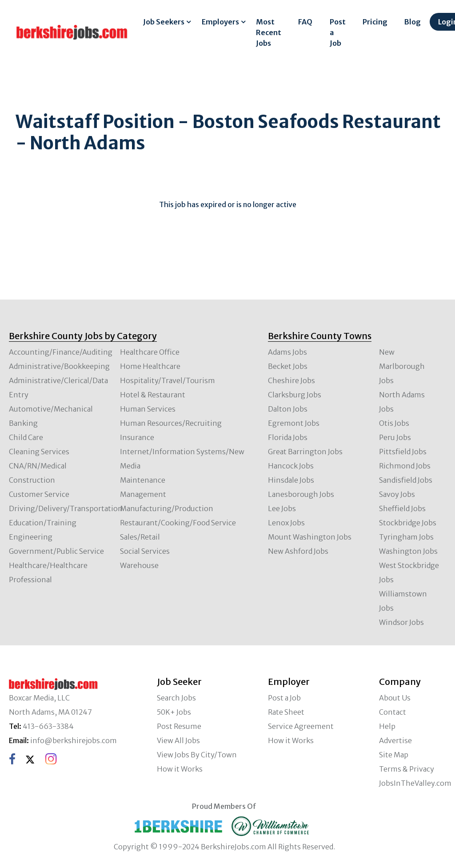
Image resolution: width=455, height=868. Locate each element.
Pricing (375, 22)
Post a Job (338, 32)
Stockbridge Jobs (408, 523)
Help (387, 726)
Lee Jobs (282, 508)
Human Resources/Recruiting (171, 423)
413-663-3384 (48, 726)
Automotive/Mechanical (51, 409)
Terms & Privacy (407, 769)
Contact (393, 712)
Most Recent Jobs (269, 32)
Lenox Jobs (286, 523)
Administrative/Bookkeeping (59, 366)
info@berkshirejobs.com (74, 740)
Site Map (394, 755)
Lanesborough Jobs (301, 494)
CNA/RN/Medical (38, 466)
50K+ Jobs (174, 712)
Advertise (395, 740)
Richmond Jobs (405, 466)
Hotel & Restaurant (153, 395)
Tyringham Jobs (406, 537)
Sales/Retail (140, 537)
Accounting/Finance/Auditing (61, 352)
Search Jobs (176, 698)
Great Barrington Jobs (305, 452)
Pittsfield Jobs (403, 452)
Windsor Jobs (401, 622)
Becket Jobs (288, 366)
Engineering (31, 537)
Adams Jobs (287, 352)
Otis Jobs (394, 423)
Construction (32, 480)
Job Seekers (164, 22)
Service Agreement (301, 726)
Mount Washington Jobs (310, 537)
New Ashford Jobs (298, 551)
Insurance (137, 437)
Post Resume (179, 726)
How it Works (180, 769)
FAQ (305, 22)
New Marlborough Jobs (402, 366)
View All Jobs (178, 740)
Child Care (26, 437)
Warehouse (139, 565)
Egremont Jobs (294, 423)
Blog (413, 22)
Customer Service (39, 494)
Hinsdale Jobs (291, 480)
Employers (220, 22)
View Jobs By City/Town (197, 755)
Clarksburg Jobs (295, 395)
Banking (23, 423)
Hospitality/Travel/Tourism (168, 380)
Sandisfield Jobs (406, 480)
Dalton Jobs (288, 409)
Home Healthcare (150, 366)
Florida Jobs (288, 437)
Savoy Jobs (397, 494)
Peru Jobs (395, 437)
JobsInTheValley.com (415, 783)
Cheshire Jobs (291, 380)
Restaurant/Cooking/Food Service (178, 523)
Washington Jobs (408, 551)
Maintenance (143, 480)
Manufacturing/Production (167, 508)
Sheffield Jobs (402, 508)
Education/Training (43, 523)
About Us (395, 698)
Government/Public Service (56, 551)
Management (143, 494)
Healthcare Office (150, 352)
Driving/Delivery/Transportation (66, 508)
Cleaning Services (39, 452)
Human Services (148, 409)
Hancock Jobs (291, 466)
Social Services (145, 551)
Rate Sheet (286, 712)
